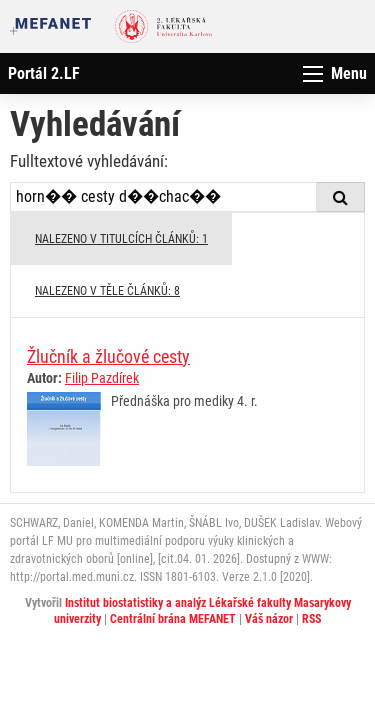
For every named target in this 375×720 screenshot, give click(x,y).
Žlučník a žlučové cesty (108, 356)
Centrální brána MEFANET (173, 619)
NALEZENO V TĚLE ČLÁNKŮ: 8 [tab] (107, 291)
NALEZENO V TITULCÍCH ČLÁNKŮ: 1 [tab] (121, 239)
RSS (311, 619)
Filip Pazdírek (102, 378)
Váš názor (269, 619)
